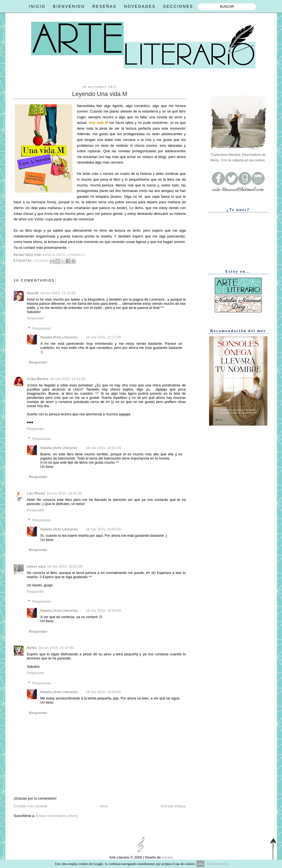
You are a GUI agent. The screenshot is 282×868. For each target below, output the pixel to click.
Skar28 (33, 293)
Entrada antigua (173, 806)
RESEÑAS (104, 6)
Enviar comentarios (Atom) (57, 816)
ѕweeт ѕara (36, 566)
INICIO (37, 6)
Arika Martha (38, 379)
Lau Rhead (36, 493)
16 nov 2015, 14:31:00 (67, 379)
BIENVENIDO (69, 6)
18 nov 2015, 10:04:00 (103, 692)
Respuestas (42, 328)
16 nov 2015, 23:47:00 (56, 648)
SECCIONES (178, 6)
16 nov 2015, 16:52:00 (65, 566)
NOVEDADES (140, 6)
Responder (36, 318)
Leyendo (41, 261)
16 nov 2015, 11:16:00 (58, 293)
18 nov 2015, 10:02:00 (103, 529)
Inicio (104, 806)
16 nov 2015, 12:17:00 (103, 337)
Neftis (32, 648)
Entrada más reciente (31, 806)
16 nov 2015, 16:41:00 (64, 493)
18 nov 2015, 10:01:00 (103, 448)
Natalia (167, 857)
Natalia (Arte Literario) (59, 337)
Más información (218, 864)
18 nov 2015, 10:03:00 (103, 611)
